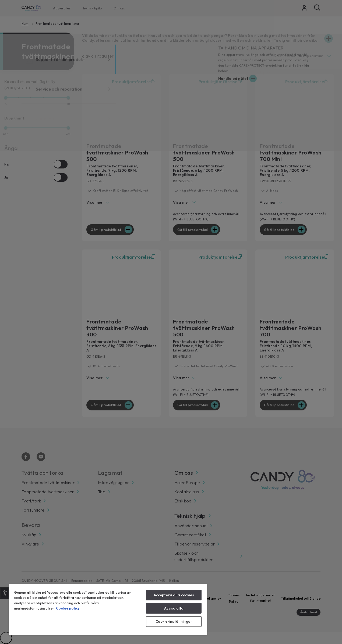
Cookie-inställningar (174, 621)
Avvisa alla (174, 608)
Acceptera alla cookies (174, 595)
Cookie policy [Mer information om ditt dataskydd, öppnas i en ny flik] (68, 608)
